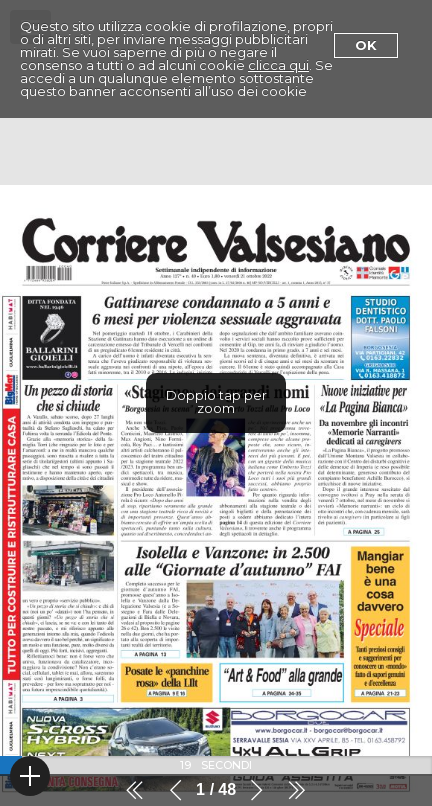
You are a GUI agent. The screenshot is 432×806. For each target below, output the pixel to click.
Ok (366, 45)
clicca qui (278, 65)
